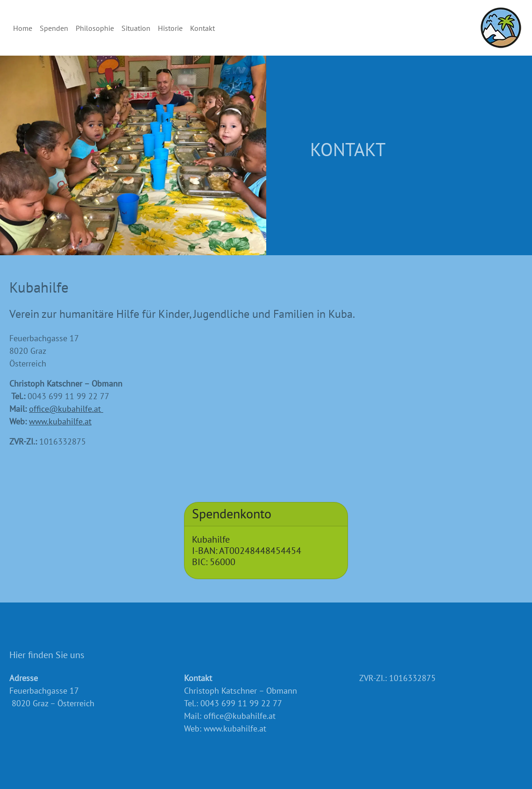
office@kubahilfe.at (66, 409)
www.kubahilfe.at (60, 421)
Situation (136, 28)
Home (23, 28)
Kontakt (202, 28)
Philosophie (95, 28)
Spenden (54, 28)
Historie (170, 28)
